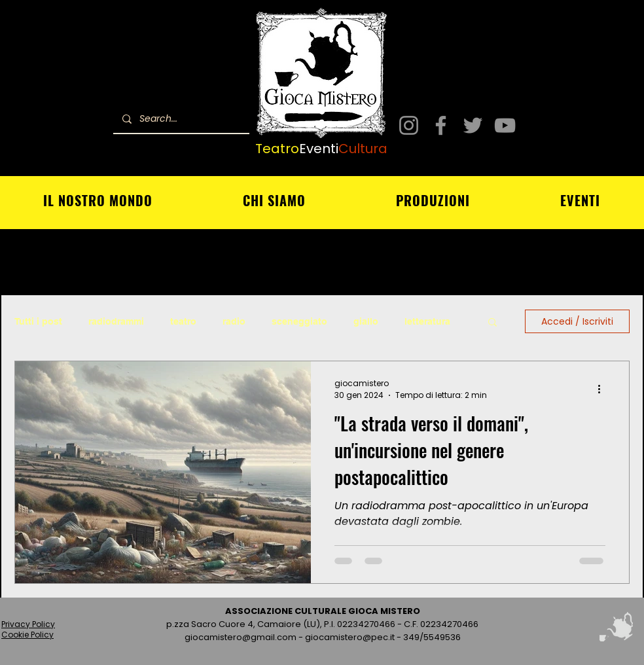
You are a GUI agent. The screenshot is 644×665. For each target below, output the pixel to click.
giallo (366, 321)
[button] (492, 323)
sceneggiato (299, 321)
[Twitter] (473, 125)
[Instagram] (409, 125)
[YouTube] (505, 125)
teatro (183, 321)
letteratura (427, 321)
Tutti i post (38, 321)
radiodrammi (116, 321)
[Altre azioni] (603, 389)
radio (234, 321)
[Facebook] (441, 125)
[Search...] (181, 119)
